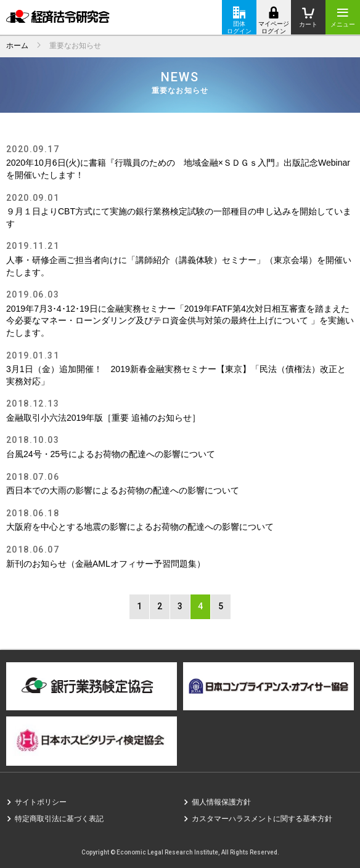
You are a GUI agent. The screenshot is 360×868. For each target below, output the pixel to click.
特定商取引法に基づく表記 (59, 819)
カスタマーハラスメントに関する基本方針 (262, 819)
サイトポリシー (41, 802)
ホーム (17, 46)
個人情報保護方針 (221, 802)
